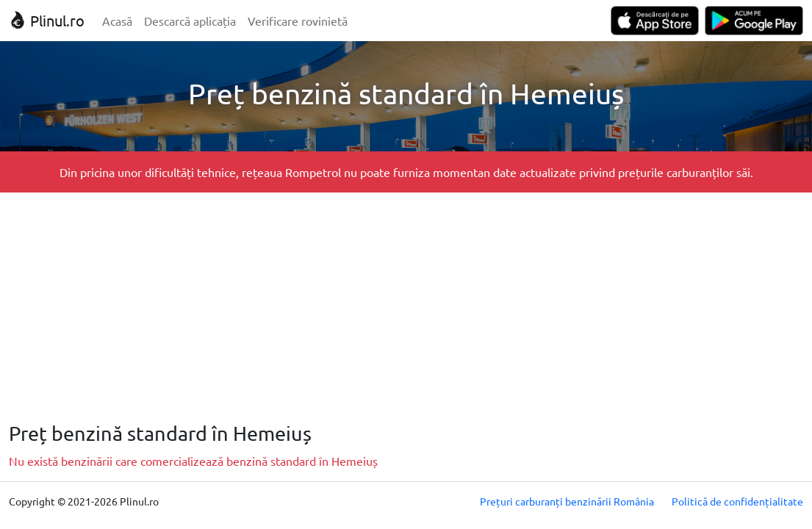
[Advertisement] (406, 307)
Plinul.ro (47, 20)
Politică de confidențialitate (737, 501)
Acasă (117, 21)
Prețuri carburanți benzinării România (567, 501)
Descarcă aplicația (190, 21)
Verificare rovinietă (298, 21)
